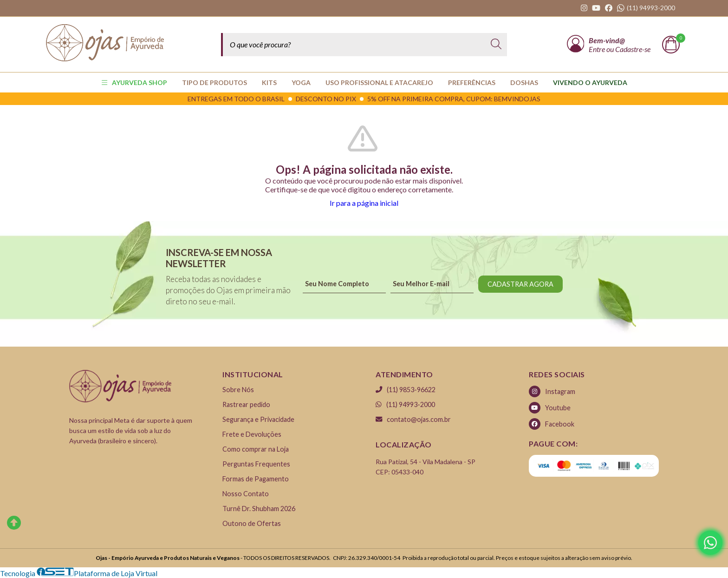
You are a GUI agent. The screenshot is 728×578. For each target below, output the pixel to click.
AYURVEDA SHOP (134, 82)
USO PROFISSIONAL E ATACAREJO (379, 82)
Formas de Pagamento (256, 479)
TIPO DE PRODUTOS (214, 82)
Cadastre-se (633, 49)
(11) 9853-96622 (406, 390)
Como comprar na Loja (256, 449)
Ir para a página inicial (364, 203)
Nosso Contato (246, 494)
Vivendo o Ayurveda (590, 82)
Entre (598, 49)
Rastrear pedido (246, 404)
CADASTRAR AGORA (520, 284)
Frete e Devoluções (252, 434)
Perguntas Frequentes (256, 464)
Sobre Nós (238, 390)
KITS (269, 82)
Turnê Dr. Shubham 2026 (259, 509)
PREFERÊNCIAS (472, 82)
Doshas (524, 82)
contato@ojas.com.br (413, 419)
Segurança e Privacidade (258, 419)
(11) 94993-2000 (405, 404)
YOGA (301, 82)
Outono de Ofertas (252, 523)
